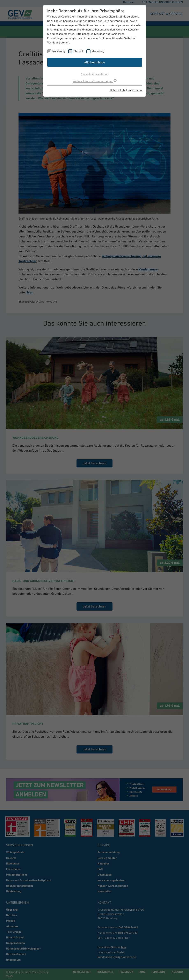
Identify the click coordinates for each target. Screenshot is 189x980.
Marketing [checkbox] (98, 51)
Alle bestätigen (95, 62)
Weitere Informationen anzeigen (94, 81)
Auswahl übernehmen (94, 74)
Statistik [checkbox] (79, 51)
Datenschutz (118, 90)
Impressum (135, 90)
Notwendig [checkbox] (59, 51)
